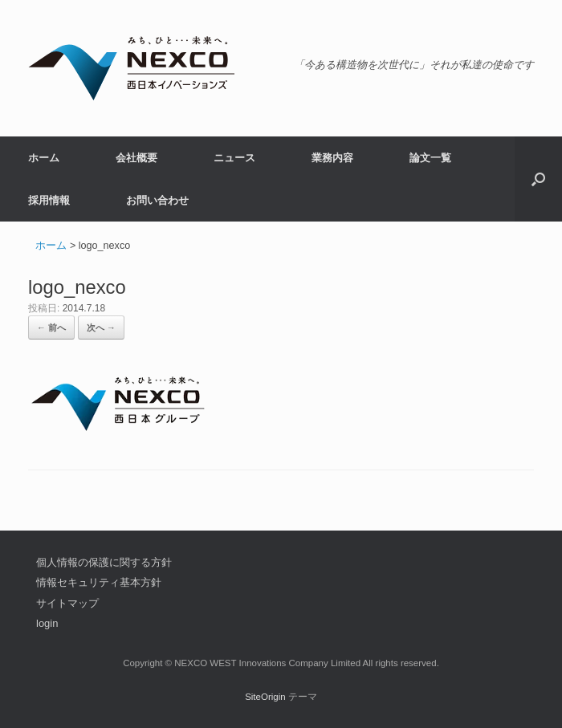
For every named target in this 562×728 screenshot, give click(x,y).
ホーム (44, 158)
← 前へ (51, 327)
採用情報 (49, 200)
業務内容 (332, 158)
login (47, 623)
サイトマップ (67, 603)
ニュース (234, 158)
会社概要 (136, 158)
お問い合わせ (157, 200)
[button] (538, 179)
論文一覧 (430, 158)
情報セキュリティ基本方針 (99, 582)
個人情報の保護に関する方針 (104, 562)
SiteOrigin (265, 697)
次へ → (101, 327)
